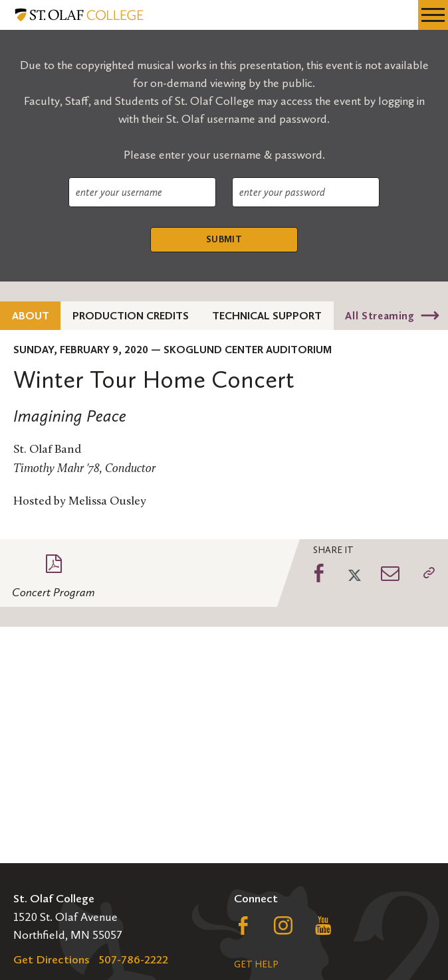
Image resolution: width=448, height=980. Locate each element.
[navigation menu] (433, 15)
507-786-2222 (134, 959)
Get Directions (52, 959)
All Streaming (380, 316)
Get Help (256, 964)
